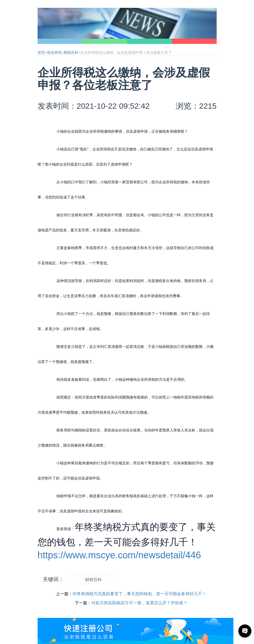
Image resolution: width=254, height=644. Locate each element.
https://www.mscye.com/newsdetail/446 (119, 555)
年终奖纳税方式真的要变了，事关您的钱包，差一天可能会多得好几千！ (139, 594)
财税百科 (71, 52)
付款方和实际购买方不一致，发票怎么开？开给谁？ (139, 603)
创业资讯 (54, 52)
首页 (41, 52)
